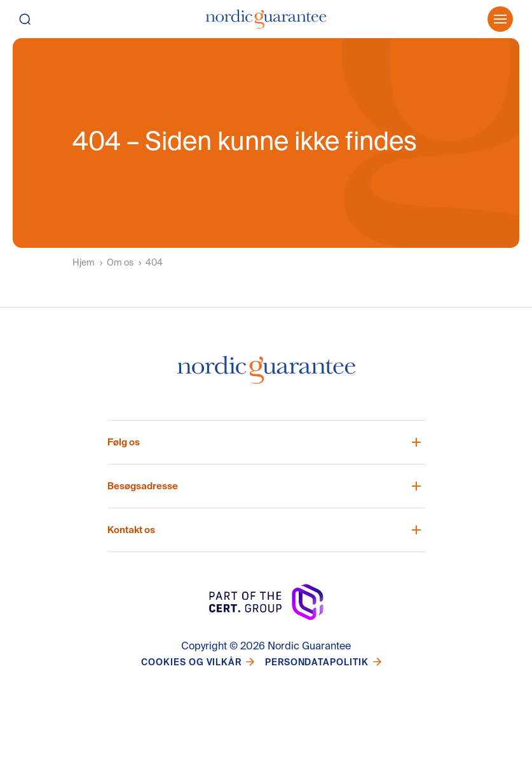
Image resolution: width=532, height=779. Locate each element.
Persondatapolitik (317, 662)
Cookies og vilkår (191, 662)
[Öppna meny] (500, 19)
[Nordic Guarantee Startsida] (266, 375)
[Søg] (37, 19)
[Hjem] (266, 19)
